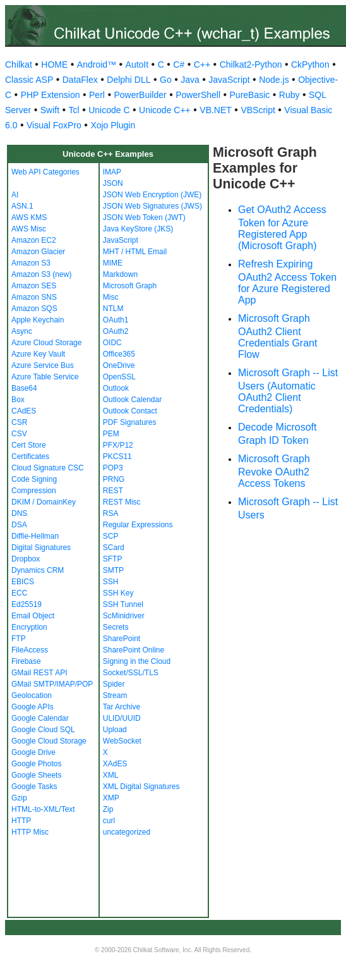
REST (113, 491)
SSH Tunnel (123, 604)
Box (18, 400)
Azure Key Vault (38, 354)
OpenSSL (119, 377)
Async (22, 331)
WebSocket (122, 741)
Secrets (116, 627)
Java (190, 80)
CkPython (310, 64)
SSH (111, 582)
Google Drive (33, 752)
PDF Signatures (130, 422)
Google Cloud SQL (43, 730)
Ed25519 (27, 604)
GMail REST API (39, 673)
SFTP (113, 559)
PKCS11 (117, 456)
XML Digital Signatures (141, 787)
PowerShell (198, 95)
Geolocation (32, 695)
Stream (115, 695)
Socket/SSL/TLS (131, 673)
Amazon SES (34, 286)
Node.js (274, 80)
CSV (19, 434)
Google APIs (33, 707)
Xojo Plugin (113, 125)
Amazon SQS (34, 309)
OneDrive (119, 365)
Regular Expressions (138, 525)
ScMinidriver (124, 616)
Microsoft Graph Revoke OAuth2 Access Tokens (274, 471)
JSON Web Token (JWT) (144, 217)
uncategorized (127, 832)
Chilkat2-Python (251, 64)
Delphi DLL (128, 80)
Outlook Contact (130, 411)
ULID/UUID (122, 718)
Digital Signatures (41, 548)
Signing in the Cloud (137, 661)
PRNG (114, 479)
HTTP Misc (30, 832)
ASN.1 (22, 206)
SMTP (113, 570)
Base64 (24, 388)
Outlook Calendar (132, 400)
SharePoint (122, 639)
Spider (114, 684)
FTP (19, 639)
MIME (113, 263)
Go (166, 80)
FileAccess (30, 650)
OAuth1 (116, 320)
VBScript (258, 110)
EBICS (23, 582)
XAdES (115, 764)
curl (109, 821)
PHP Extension (51, 95)
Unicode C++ (165, 110)
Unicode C (109, 110)
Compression (34, 491)
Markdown (120, 274)
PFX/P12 (118, 445)
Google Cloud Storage (49, 741)
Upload (115, 730)
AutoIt (137, 64)
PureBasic (250, 95)
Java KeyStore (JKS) (138, 229)
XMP (111, 798)
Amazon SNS (34, 297)
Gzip (19, 798)
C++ (202, 64)
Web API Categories (45, 172)
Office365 (119, 354)
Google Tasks (34, 787)
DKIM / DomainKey (44, 502)
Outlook (116, 388)
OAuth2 (116, 331)
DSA (19, 525)
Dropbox (26, 559)
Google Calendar (40, 718)
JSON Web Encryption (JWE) (152, 195)
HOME (54, 64)
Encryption (29, 627)
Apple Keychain (38, 320)
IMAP (112, 172)
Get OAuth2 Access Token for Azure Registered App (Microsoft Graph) (282, 228)
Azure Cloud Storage (46, 343)
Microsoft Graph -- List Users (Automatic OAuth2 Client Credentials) (288, 391)
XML (111, 775)
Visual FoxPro (54, 125)
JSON (113, 183)
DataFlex (80, 80)
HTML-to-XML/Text (43, 809)
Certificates (30, 456)
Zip (108, 809)
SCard (114, 548)
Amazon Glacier (38, 252)
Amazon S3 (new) (41, 274)
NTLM (113, 309)
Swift (50, 110)
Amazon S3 (31, 263)
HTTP (21, 821)
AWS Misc (29, 229)
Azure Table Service (45, 377)
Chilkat (19, 64)
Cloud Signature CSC (48, 468)
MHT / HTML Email (135, 252)
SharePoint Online (134, 650)
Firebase (26, 661)
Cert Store (29, 445)
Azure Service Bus (43, 365)
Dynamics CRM (38, 570)
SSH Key (118, 593)
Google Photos (36, 764)
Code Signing (34, 479)
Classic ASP (29, 80)
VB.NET (216, 110)
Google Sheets (36, 775)
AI (15, 195)
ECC (19, 593)
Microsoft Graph (130, 286)
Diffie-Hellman (35, 536)
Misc (111, 297)
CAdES (24, 411)
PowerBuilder (140, 95)
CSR (19, 422)
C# (179, 64)
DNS (19, 513)
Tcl (74, 110)
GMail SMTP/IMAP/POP (52, 684)
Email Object (33, 616)
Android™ (97, 64)
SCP (111, 536)
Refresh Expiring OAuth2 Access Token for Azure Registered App (287, 282)
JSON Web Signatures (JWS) (152, 206)
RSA (111, 513)
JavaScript (229, 80)
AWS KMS (29, 217)
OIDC (112, 343)
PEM (111, 434)
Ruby (289, 95)
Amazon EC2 (34, 240)
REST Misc (122, 502)
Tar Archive (122, 707)
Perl (97, 95)
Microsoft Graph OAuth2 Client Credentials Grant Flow (277, 336)
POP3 (113, 468)
